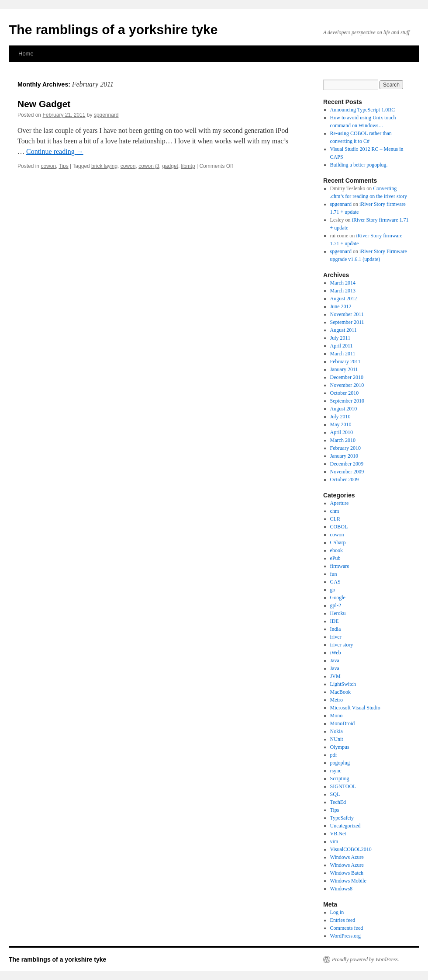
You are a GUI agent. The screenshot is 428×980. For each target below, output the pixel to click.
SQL (335, 794)
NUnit (337, 739)
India (336, 629)
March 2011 (343, 354)
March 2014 (343, 283)
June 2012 (341, 306)
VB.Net (338, 834)
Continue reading (55, 151)
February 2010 (345, 448)
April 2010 (342, 432)
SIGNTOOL (343, 786)
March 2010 (343, 440)
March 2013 (343, 291)
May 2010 (341, 424)
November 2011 (347, 314)
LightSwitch (343, 684)
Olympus (340, 747)
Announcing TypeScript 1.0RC (363, 110)
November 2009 (347, 472)
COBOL (339, 527)
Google (338, 598)
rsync (336, 771)
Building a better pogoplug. (359, 165)
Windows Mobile (348, 881)
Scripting (340, 778)
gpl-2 (336, 605)
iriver (336, 637)
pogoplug (340, 763)
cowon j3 (149, 166)
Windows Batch (347, 873)
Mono (337, 716)
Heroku (338, 613)
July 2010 (340, 417)
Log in (337, 912)
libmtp (188, 166)
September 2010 (347, 401)
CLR (335, 519)
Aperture (340, 503)
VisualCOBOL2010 (351, 849)
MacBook (340, 692)
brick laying (104, 166)
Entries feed (343, 920)
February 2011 (345, 361)
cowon (48, 166)
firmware (340, 566)
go (333, 590)
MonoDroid (343, 723)
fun (334, 574)
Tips (64, 166)
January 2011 (344, 369)
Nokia (337, 731)
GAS (335, 582)
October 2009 (345, 480)
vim (334, 841)
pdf (334, 755)
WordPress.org (345, 936)
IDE (335, 621)
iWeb (336, 653)
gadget (170, 166)
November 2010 (347, 385)
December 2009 (347, 464)
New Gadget (44, 104)
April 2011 (342, 346)
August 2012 (344, 299)
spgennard (106, 115)
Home (26, 54)
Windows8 (342, 889)
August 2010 (344, 409)
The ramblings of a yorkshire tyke (113, 30)
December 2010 (347, 377)
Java (335, 660)
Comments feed (347, 928)
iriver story (342, 645)
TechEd (338, 802)
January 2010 (344, 456)
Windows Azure (347, 857)
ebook (337, 550)
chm (335, 511)
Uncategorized (345, 826)
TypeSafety (342, 818)
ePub (335, 558)
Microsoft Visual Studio (355, 708)
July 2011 (340, 338)
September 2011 (347, 322)
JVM (335, 676)
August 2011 (343, 330)
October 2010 (345, 393)
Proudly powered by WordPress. (366, 959)
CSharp (338, 542)
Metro (337, 700)
